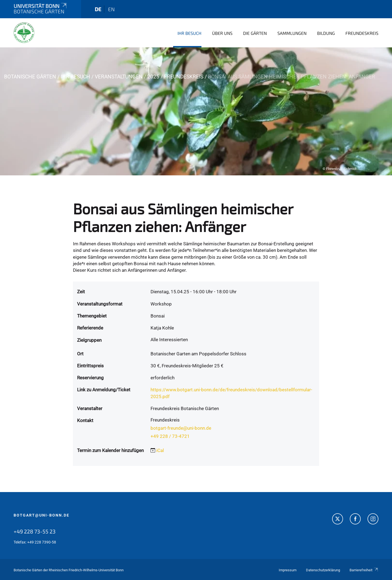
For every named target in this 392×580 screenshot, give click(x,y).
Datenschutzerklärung (323, 570)
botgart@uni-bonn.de (42, 515)
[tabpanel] (196, 111)
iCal (160, 450)
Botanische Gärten (30, 77)
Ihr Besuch (189, 33)
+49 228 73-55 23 (35, 531)
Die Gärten (255, 33)
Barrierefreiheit (364, 570)
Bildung (326, 33)
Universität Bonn (41, 6)
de (98, 9)
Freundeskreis (362, 33)
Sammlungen (292, 33)
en (111, 9)
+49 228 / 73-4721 (170, 436)
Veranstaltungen (119, 77)
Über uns (222, 33)
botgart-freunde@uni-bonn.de (181, 428)
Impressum (288, 570)
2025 (153, 77)
